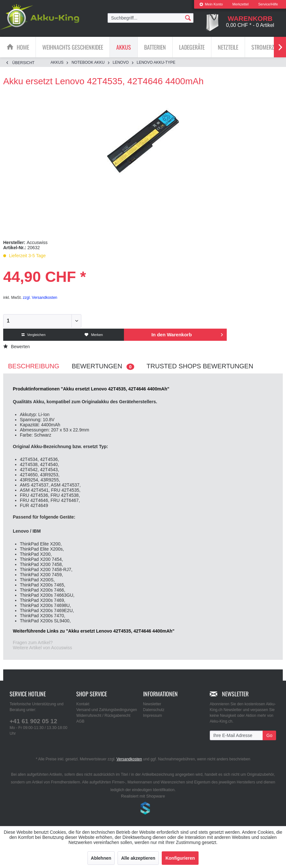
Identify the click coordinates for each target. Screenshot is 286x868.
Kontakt (83, 704)
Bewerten (16, 347)
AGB (80, 721)
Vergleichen (34, 335)
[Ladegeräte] (192, 47)
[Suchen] (188, 18)
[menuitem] (211, 4)
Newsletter (152, 704)
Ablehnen (101, 858)
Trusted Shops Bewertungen (200, 366)
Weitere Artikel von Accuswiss (42, 648)
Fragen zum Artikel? (33, 643)
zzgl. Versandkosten (40, 298)
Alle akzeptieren (138, 858)
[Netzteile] (228, 47)
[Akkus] (124, 47)
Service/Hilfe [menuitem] (268, 4)
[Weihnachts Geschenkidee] (73, 47)
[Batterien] (155, 47)
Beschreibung (34, 366)
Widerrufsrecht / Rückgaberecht (103, 716)
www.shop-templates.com (143, 809)
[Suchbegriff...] (151, 18)
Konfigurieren (180, 858)
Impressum (153, 716)
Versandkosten (129, 759)
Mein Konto (211, 4)
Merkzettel (241, 4)
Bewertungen (103, 366)
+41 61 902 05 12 (33, 721)
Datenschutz (154, 710)
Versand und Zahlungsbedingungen (107, 710)
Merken (94, 335)
